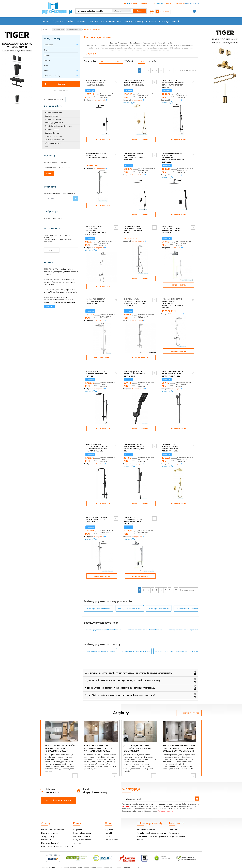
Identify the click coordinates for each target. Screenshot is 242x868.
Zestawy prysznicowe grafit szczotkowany (103, 616)
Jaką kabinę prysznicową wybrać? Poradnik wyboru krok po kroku (138, 735)
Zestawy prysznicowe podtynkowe (135, 638)
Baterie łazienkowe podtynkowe (58, 126)
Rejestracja (174, 819)
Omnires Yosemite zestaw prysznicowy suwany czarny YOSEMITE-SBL (173, 369)
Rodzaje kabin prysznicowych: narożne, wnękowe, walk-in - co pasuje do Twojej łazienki (60, 300)
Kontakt (108, 819)
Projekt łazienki (112, 826)
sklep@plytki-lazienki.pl (96, 779)
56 (176, 70)
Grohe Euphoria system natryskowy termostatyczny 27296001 (97, 153)
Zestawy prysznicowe (54, 123)
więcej (49, 307)
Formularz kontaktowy (59, 787)
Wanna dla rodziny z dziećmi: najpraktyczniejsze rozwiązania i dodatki (61, 272)
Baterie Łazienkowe (88, 21)
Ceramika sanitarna (112, 21)
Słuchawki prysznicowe (54, 140)
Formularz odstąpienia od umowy (151, 819)
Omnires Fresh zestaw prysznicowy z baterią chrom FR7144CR (95, 298)
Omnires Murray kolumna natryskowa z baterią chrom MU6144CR (96, 508)
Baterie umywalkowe (54, 112)
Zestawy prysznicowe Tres (159, 595)
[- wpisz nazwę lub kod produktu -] (93, 11)
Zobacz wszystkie (189, 699)
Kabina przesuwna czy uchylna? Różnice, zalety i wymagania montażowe (60, 282)
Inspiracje (109, 816)
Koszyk (176, 21)
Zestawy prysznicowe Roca (187, 595)
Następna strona (188, 70)
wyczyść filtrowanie (61, 90)
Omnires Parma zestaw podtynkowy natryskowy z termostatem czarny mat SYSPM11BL (173, 156)
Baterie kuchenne (52, 130)
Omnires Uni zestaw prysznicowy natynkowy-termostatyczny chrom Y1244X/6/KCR (96, 228)
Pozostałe (151, 21)
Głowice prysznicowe (54, 136)
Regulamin (126, 793)
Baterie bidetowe (52, 133)
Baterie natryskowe (53, 119)
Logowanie (174, 816)
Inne (46, 147)
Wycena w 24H (48, 826)
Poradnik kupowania (82, 819)
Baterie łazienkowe (53, 100)
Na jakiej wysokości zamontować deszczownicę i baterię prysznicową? (120, 674)
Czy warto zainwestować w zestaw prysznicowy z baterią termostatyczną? (123, 667)
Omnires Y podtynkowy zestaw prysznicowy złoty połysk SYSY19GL (134, 83)
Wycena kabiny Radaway (52, 816)
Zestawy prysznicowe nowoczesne (100, 638)
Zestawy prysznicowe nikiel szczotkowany (145, 616)
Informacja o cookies (162, 855)
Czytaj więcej (90, 53)
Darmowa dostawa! (50, 829)
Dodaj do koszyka (102, 140)
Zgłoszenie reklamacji (146, 816)
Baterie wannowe (52, 116)
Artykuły (49, 262)
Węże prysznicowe (53, 143)
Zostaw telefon (52, 250)
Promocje (164, 21)
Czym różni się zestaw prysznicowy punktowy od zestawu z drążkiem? (120, 682)
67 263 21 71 (54, 779)
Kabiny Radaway (134, 21)
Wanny (46, 21)
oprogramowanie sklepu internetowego (186, 855)
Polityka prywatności (82, 826)
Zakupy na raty (48, 823)
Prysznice (58, 21)
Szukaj (55, 84)
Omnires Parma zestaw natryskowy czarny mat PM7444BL (96, 369)
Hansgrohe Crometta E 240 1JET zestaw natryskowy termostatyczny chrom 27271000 (172, 301)
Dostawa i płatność (50, 819)
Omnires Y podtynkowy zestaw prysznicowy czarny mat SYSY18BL (96, 83)
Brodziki (70, 21)
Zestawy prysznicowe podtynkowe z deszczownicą (177, 638)
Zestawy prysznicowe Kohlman (99, 595)
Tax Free (77, 829)
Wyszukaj (49, 155)
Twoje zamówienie (177, 823)
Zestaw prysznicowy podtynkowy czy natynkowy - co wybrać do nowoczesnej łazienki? (128, 659)
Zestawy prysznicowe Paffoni (130, 595)
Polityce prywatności (166, 797)
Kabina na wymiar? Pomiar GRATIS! (57, 833)
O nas (108, 823)
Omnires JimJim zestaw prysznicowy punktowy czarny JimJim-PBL (134, 369)
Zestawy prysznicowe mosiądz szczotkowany (187, 616)
